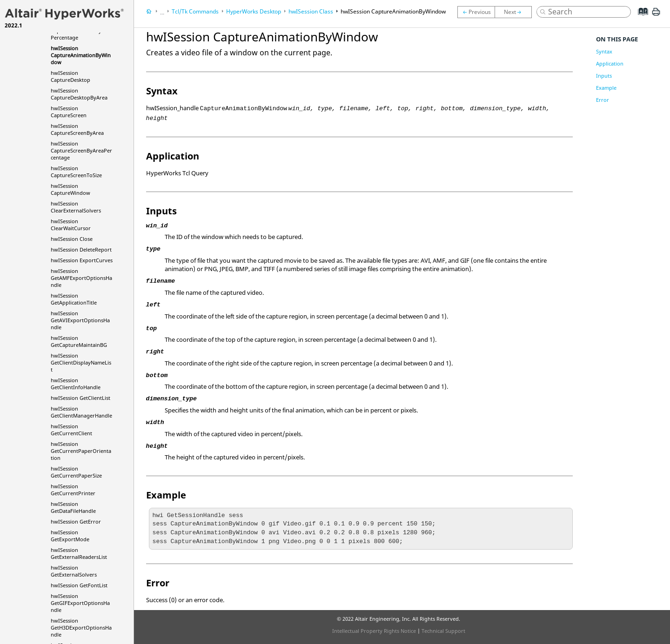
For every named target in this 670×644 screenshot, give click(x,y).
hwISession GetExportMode (70, 536)
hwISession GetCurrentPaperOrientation (81, 451)
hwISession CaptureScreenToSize (76, 172)
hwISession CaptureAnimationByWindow (81, 55)
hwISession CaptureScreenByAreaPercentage (81, 150)
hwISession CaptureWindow (70, 189)
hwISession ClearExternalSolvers (76, 207)
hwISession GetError (76, 521)
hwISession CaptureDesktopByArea (79, 94)
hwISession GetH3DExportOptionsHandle (81, 627)
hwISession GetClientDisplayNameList (81, 362)
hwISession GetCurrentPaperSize (76, 472)
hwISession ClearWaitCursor (71, 225)
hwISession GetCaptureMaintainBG (79, 341)
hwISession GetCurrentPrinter (73, 490)
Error (603, 100)
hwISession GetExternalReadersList (79, 553)
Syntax (604, 51)
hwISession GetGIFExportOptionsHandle (80, 603)
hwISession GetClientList (80, 398)
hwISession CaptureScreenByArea (77, 129)
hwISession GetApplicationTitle (74, 299)
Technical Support (443, 631)
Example (606, 88)
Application (610, 63)
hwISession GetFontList (79, 585)
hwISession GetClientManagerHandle (81, 412)
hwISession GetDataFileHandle (73, 507)
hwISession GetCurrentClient (71, 430)
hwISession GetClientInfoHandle (76, 384)
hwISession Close (72, 239)
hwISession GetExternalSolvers (74, 571)
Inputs (604, 76)
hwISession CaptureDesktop (70, 76)
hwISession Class (311, 11)
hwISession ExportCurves (82, 260)
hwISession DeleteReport (81, 249)
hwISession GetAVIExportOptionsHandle (80, 320)
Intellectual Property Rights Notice (374, 631)
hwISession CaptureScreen (69, 112)
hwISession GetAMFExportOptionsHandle (81, 278)
